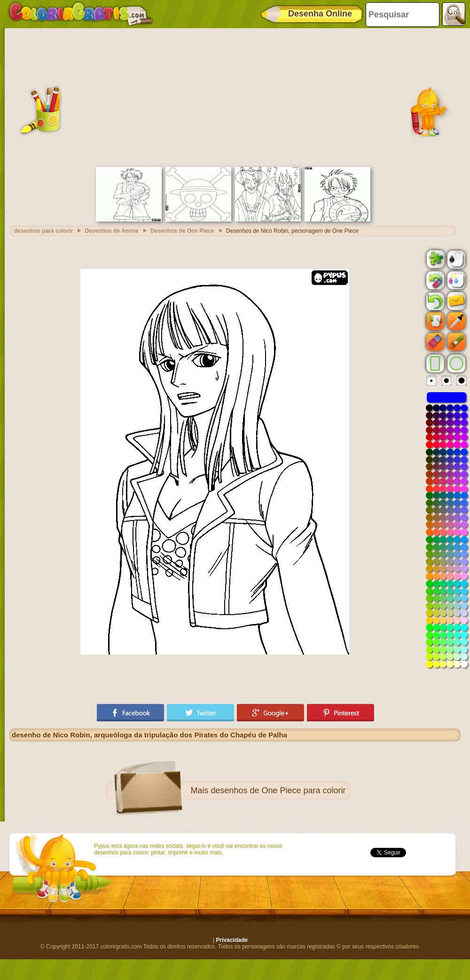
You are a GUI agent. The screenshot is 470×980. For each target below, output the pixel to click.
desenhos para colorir (43, 231)
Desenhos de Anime (111, 231)
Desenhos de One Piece (182, 231)
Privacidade (232, 940)
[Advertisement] (235, 96)
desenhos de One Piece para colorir (278, 790)
